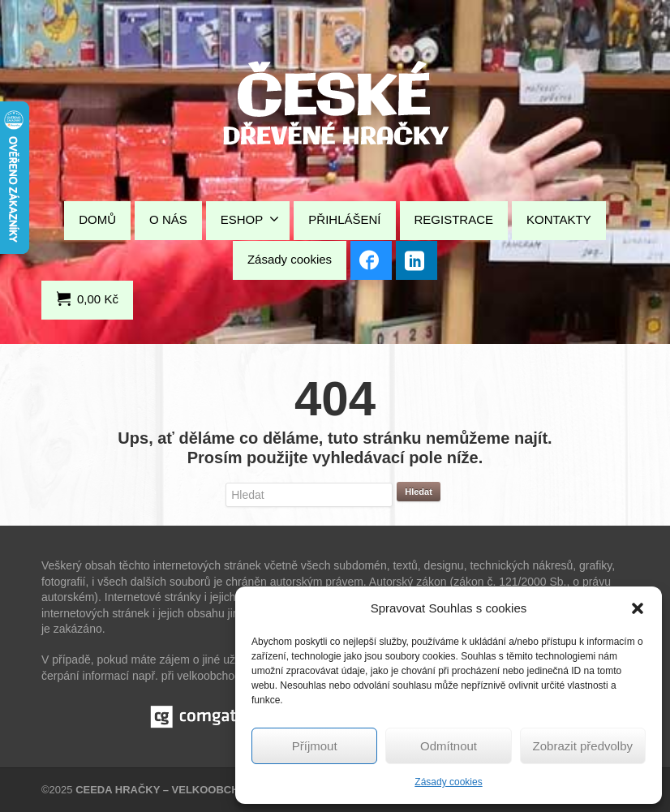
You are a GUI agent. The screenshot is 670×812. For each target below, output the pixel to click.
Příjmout (315, 746)
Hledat (419, 492)
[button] (638, 608)
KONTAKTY (559, 219)
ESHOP (250, 219)
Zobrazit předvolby (583, 746)
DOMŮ (97, 219)
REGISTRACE (454, 219)
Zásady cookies (448, 782)
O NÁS (168, 219)
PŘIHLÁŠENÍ (344, 219)
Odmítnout (449, 746)
